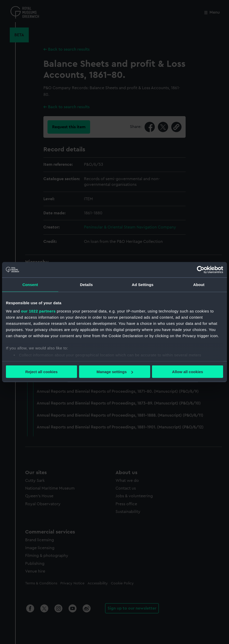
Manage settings (115, 372)
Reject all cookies (42, 372)
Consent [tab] (30, 285)
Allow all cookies (188, 372)
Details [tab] (87, 285)
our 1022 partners (38, 311)
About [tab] (199, 285)
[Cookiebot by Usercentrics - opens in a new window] (201, 270)
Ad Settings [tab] (142, 285)
